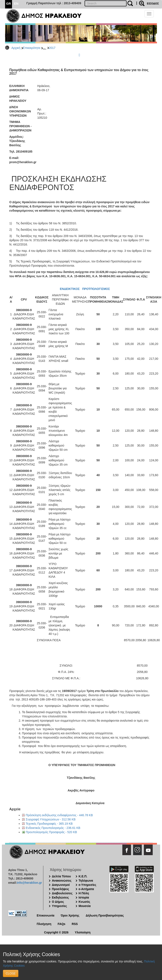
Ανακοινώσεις (62, 881)
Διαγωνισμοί (61, 885)
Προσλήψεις (61, 889)
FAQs (61, 924)
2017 (52, 48)
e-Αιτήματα (86, 889)
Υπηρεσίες (59, 906)
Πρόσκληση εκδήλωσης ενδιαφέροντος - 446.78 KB (59, 815)
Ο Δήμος (58, 902)
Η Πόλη (84, 893)
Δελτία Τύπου (61, 876)
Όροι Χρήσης (70, 915)
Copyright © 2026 (56, 932)
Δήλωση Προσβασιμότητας (105, 915)
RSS (75, 924)
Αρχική (16, 48)
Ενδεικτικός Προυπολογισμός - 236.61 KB (53, 828)
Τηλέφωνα (86, 881)
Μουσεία (85, 906)
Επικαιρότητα (32, 48)
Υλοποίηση (83, 932)
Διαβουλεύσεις (62, 893)
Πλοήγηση (44, 924)
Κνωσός (84, 902)
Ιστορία (84, 897)
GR (9, 3)
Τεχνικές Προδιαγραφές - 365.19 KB (49, 824)
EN (16, 3)
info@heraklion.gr (29, 883)
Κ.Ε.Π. (83, 876)
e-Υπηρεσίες (88, 885)
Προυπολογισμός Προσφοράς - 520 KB (51, 832)
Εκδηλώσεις (60, 897)
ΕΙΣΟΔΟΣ (153, 3)
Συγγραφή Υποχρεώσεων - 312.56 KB (51, 819)
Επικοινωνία (46, 915)
